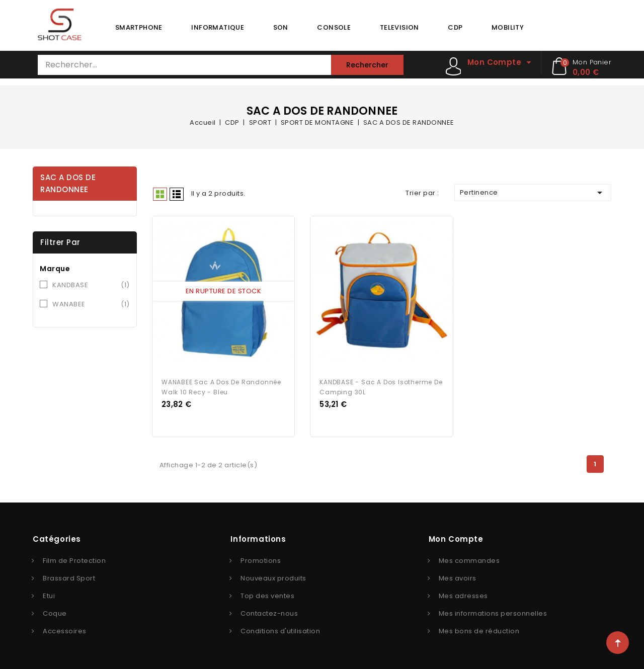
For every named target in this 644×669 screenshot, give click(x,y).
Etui (49, 593)
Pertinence (533, 193)
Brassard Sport (69, 576)
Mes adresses (463, 593)
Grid (160, 194)
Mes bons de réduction (479, 629)
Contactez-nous (269, 611)
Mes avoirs (458, 576)
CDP (455, 27)
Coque (55, 611)
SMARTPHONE (139, 27)
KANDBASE (91, 285)
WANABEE (91, 304)
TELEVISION (399, 27)
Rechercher (367, 65)
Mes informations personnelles (493, 611)
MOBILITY (508, 27)
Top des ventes (267, 593)
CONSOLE (334, 27)
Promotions (261, 558)
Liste (177, 194)
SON (281, 27)
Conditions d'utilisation (280, 629)
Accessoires (65, 629)
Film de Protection (74, 558)
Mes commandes (469, 558)
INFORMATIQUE (218, 27)
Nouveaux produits (273, 576)
